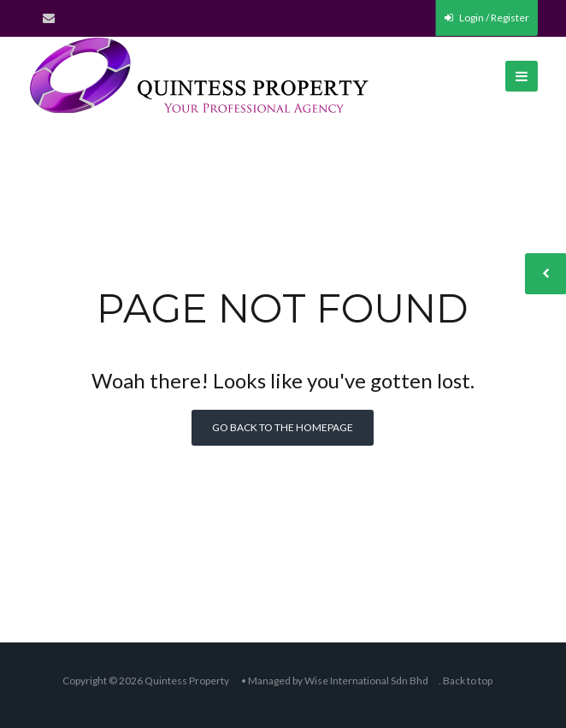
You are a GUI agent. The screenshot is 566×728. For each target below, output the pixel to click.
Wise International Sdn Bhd (366, 681)
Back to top (468, 681)
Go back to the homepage (283, 427)
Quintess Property (187, 681)
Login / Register (487, 18)
